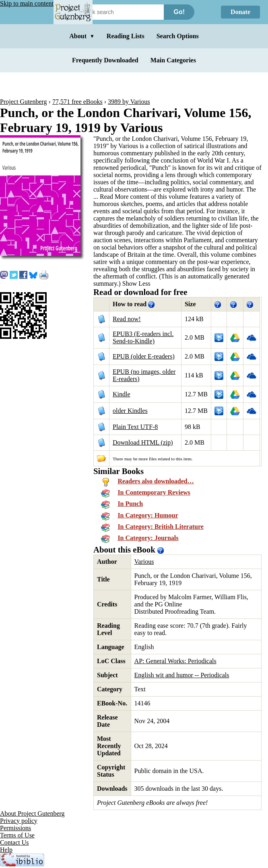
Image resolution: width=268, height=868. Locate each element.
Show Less (136, 283)
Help (6, 850)
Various (144, 562)
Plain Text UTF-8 (135, 427)
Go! (179, 12)
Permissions (15, 828)
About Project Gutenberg (32, 813)
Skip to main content (27, 3)
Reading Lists (126, 36)
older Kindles (130, 411)
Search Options (178, 36)
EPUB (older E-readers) (144, 356)
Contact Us (14, 842)
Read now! (127, 319)
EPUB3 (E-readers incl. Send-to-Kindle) (143, 337)
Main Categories (173, 60)
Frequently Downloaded (105, 60)
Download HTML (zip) (143, 442)
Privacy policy (19, 821)
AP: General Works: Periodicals (175, 661)
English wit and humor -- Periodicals (182, 675)
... (112, 197)
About (82, 36)
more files (147, 459)
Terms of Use (17, 835)
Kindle (122, 394)
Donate (240, 12)
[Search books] (119, 12)
